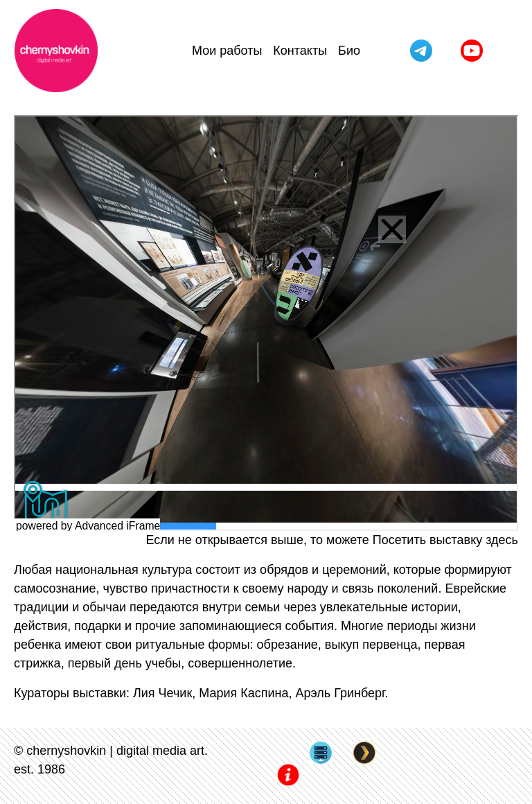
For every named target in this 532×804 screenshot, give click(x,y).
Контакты (300, 51)
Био (349, 51)
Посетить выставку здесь (445, 540)
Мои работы (227, 51)
